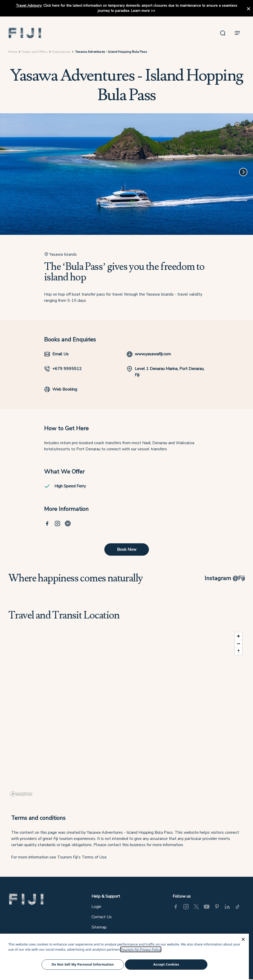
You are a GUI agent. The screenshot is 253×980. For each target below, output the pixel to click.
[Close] (243, 939)
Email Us (56, 354)
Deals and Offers (35, 52)
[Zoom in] (238, 636)
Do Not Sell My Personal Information (83, 964)
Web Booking (61, 389)
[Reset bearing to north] (238, 651)
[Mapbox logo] (21, 794)
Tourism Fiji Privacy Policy (141, 949)
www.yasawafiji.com (149, 354)
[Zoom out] (238, 644)
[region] (126, 714)
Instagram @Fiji (225, 578)
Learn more (140, 11)
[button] (25, 33)
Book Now (127, 549)
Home (13, 52)
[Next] (243, 172)
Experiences (61, 52)
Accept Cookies (166, 964)
